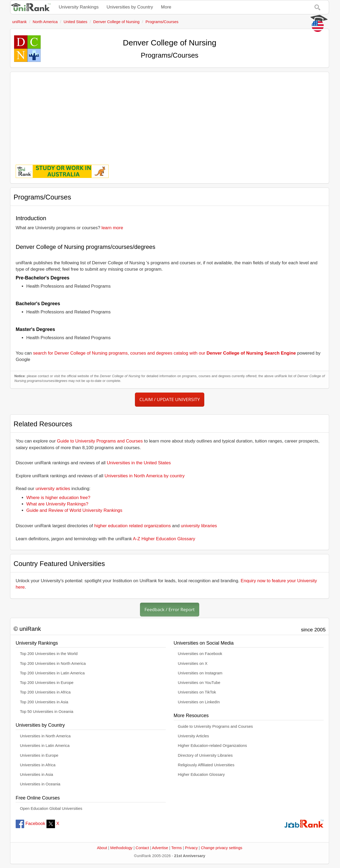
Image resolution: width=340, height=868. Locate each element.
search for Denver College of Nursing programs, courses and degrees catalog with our (165, 353)
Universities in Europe (39, 755)
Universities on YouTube (199, 683)
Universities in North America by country (145, 476)
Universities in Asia (37, 775)
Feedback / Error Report (170, 609)
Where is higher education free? (58, 498)
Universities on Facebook (200, 654)
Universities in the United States (139, 463)
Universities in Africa (38, 765)
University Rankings (79, 7)
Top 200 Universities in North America (53, 663)
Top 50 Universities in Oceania (47, 712)
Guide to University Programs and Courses (100, 441)
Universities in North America (45, 736)
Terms (177, 848)
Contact (142, 848)
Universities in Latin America (45, 746)
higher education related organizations (133, 526)
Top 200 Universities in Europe (47, 683)
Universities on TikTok (197, 692)
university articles (53, 489)
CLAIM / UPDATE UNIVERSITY (170, 399)
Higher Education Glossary (201, 775)
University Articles (194, 736)
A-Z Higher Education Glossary (164, 539)
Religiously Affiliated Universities (206, 765)
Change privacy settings (222, 848)
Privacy (191, 848)
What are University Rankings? (57, 504)
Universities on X (193, 663)
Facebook (30, 824)
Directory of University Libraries (205, 755)
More (166, 7)
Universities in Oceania (40, 784)
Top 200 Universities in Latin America (52, 673)
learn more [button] (112, 228)
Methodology (121, 848)
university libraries (199, 526)
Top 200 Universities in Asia (44, 702)
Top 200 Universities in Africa (45, 692)
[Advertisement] (170, 114)
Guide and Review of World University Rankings (74, 510)
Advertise (160, 848)
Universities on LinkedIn (199, 702)
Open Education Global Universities (51, 809)
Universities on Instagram (200, 673)
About (102, 848)
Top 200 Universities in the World (49, 654)
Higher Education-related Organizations (212, 746)
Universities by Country (130, 7)
